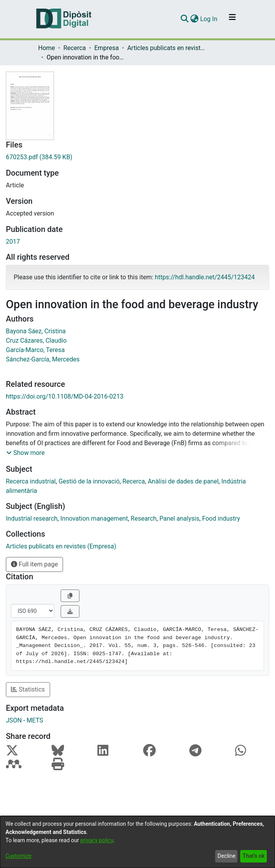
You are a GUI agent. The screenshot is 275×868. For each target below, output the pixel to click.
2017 (13, 242)
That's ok (253, 856)
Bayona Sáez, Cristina (36, 331)
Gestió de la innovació (89, 481)
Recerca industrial (31, 481)
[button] (25, 453)
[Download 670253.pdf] (137, 157)
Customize (18, 856)
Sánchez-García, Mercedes (43, 359)
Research (144, 518)
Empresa (107, 48)
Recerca (75, 48)
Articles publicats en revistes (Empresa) (166, 48)
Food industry (221, 518)
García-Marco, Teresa (35, 350)
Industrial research (32, 518)
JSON (14, 720)
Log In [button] (209, 19)
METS (35, 720)
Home (47, 48)
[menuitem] (195, 19)
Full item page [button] (34, 564)
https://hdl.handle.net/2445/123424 (205, 277)
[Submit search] (185, 19)
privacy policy (97, 840)
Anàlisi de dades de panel (183, 481)
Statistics (28, 689)
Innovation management (94, 518)
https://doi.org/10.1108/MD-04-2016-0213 (65, 396)
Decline (226, 856)
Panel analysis (179, 518)
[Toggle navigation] (232, 19)
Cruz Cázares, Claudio (36, 341)
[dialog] (137, 842)
